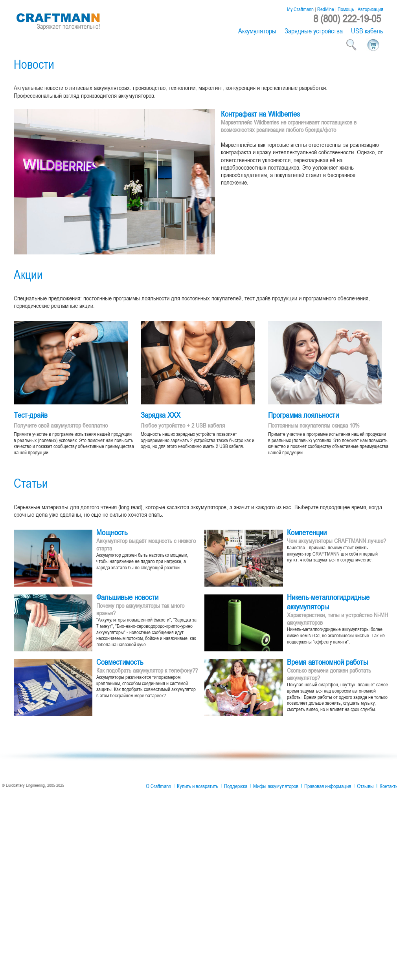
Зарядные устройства (314, 31)
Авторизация (370, 9)
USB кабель (367, 31)
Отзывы (365, 786)
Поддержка (236, 786)
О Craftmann (158, 786)
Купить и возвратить (198, 786)
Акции (28, 274)
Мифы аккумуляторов (276, 786)
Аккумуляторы (257, 31)
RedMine (326, 9)
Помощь (346, 9)
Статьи (31, 483)
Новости (34, 64)
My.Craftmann (300, 9)
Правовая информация (328, 786)
